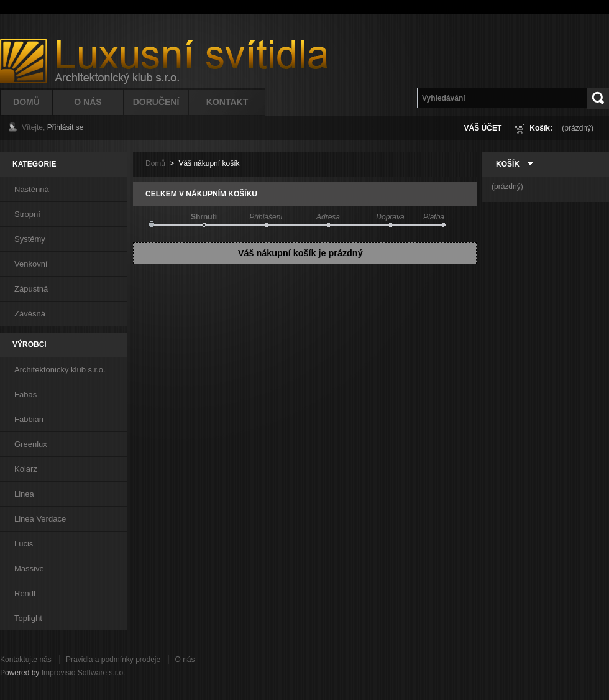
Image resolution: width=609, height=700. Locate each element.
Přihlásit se (66, 127)
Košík (508, 164)
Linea (24, 494)
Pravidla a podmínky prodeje (113, 660)
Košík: (541, 128)
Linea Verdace (40, 519)
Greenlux (31, 444)
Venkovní (31, 264)
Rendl (25, 593)
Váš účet (483, 128)
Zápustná (31, 289)
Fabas (25, 394)
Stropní (27, 214)
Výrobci (30, 344)
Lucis (24, 544)
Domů (26, 102)
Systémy (30, 239)
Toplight (28, 618)
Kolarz (26, 469)
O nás (185, 660)
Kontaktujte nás (26, 660)
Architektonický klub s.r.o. (60, 370)
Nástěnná (32, 189)
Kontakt (227, 102)
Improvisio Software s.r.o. (84, 673)
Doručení (156, 102)
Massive (29, 569)
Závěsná (30, 314)
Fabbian (29, 419)
